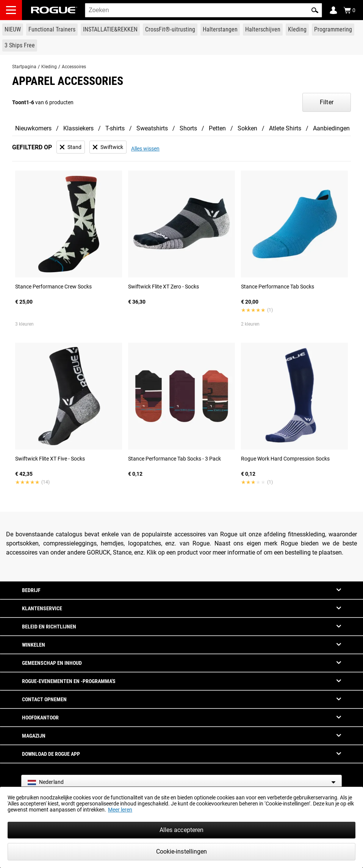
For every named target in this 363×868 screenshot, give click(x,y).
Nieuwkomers (33, 128)
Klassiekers (78, 128)
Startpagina (24, 67)
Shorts (188, 128)
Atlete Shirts (285, 128)
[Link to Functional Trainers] (52, 30)
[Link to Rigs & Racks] (110, 30)
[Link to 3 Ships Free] (20, 45)
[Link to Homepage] (54, 10)
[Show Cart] (349, 10)
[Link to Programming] (333, 30)
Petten (217, 128)
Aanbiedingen (331, 128)
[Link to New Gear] (13, 30)
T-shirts (115, 128)
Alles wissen (145, 149)
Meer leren (120, 810)
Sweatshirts (152, 128)
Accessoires (74, 67)
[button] (315, 10)
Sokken (247, 128)
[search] (203, 10)
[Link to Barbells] (220, 30)
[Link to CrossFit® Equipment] (170, 30)
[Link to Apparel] (297, 30)
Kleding (49, 67)
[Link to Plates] (263, 30)
